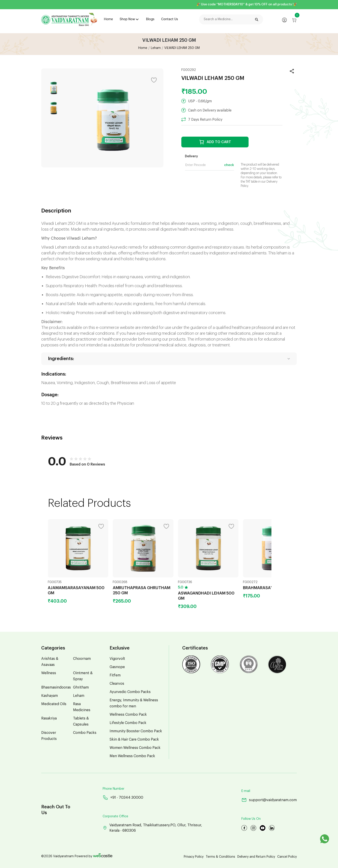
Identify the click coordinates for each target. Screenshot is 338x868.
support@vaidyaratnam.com (269, 800)
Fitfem (115, 675)
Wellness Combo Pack (128, 715)
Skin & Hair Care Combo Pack (134, 739)
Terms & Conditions (220, 857)
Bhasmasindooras (56, 687)
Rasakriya (49, 718)
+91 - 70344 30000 (123, 798)
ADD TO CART (215, 142)
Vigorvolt (117, 659)
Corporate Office (115, 816)
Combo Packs (85, 733)
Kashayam (50, 696)
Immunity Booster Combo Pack (136, 731)
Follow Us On (251, 819)
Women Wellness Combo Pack (135, 748)
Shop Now (127, 19)
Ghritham (81, 687)
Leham (156, 48)
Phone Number (114, 789)
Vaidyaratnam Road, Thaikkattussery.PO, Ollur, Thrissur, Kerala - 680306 (152, 828)
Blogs (150, 19)
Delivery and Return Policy (256, 857)
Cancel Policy (287, 857)
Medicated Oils (54, 704)
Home (108, 19)
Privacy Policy (194, 857)
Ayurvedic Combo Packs (130, 692)
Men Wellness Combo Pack (132, 756)
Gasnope (117, 667)
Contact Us (170, 19)
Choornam (82, 659)
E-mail (246, 791)
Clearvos (117, 684)
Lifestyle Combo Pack (128, 723)
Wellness (49, 673)
